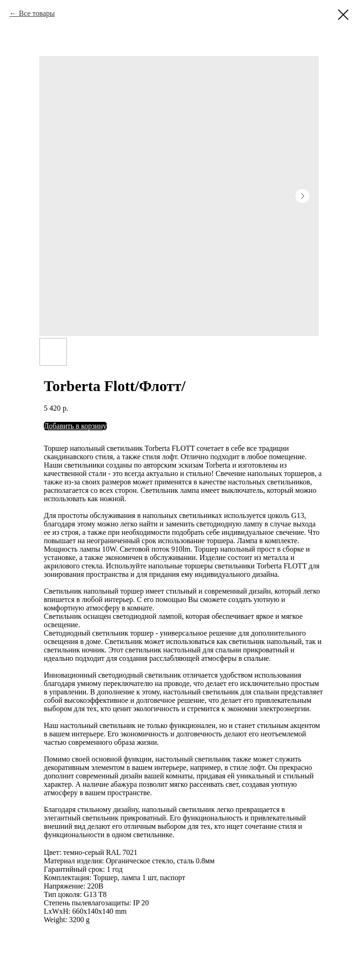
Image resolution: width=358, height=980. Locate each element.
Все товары (37, 13)
